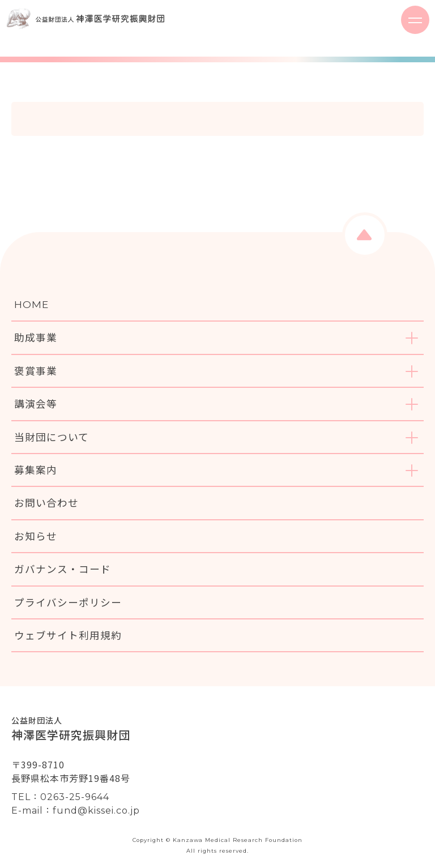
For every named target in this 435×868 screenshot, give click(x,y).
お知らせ (36, 536)
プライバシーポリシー (68, 602)
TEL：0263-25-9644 (60, 797)
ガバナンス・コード (63, 569)
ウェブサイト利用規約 (68, 635)
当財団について (52, 437)
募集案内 (36, 470)
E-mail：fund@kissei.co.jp (76, 811)
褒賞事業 (36, 371)
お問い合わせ (46, 503)
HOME (31, 304)
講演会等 (36, 403)
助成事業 (36, 337)
